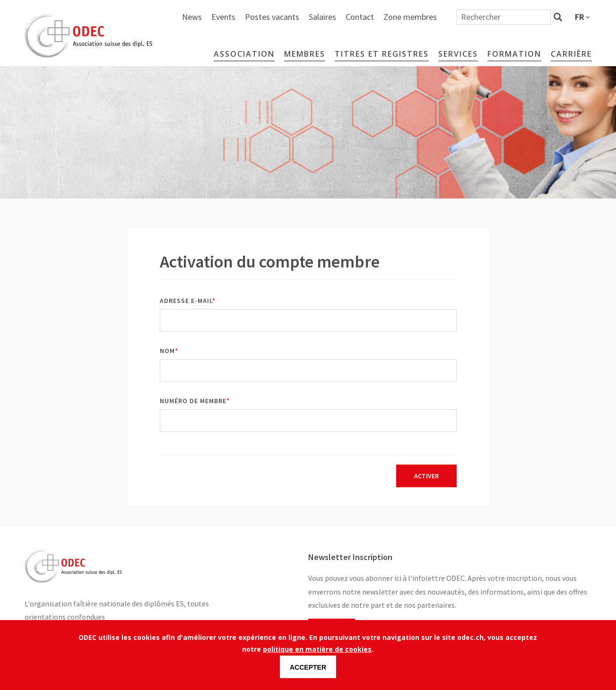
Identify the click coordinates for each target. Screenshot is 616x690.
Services (458, 54)
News (296, 17)
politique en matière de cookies (317, 649)
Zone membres (514, 17)
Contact (464, 17)
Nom (167, 351)
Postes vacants (376, 17)
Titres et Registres (382, 54)
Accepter (308, 667)
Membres (305, 54)
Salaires (426, 17)
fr (580, 17)
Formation (514, 54)
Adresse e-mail (186, 301)
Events (327, 17)
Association (244, 54)
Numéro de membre (193, 401)
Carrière (571, 54)
